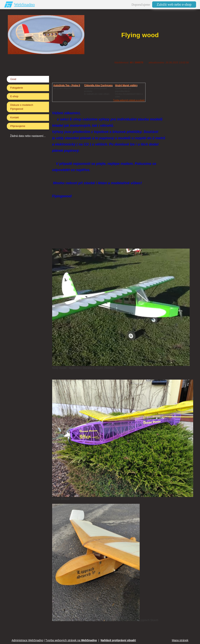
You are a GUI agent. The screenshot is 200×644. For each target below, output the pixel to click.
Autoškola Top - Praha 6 (67, 85)
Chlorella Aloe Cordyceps (98, 85)
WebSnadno (24, 4)
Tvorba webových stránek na (71, 640)
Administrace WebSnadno (28, 640)
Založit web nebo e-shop (174, 4)
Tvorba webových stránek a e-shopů (129, 100)
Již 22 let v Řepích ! (63, 88)
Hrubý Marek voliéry (126, 85)
